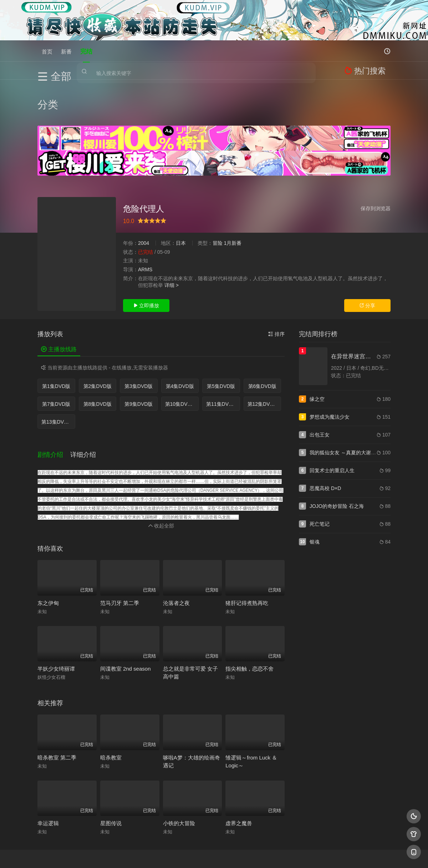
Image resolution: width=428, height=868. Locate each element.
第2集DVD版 (98, 347)
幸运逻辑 (48, 778)
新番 (66, 51)
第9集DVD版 (139, 365)
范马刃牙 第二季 (120, 558)
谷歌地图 (272, 854)
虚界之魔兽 (239, 778)
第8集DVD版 (98, 365)
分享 (367, 267)
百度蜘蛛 (157, 854)
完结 (86, 51)
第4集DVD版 (180, 347)
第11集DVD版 (222, 365)
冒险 (218, 204)
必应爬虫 (301, 854)
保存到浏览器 (376, 170)
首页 (47, 51)
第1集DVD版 (56, 347)
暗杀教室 (111, 712)
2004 (144, 204)
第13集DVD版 (57, 383)
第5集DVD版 (221, 347)
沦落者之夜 (176, 558)
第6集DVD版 (262, 347)
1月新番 (233, 204)
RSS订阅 (128, 854)
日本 (181, 204)
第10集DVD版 (181, 365)
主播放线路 (59, 310)
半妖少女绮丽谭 (56, 623)
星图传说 (111, 778)
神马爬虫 (185, 854)
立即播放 (146, 267)
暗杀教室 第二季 (57, 712)
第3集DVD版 (139, 347)
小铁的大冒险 (179, 778)
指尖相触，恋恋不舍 (249, 623)
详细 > (172, 246)
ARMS (145, 231)
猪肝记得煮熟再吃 (247, 558)
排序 (276, 295)
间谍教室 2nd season (126, 623)
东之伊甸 (48, 558)
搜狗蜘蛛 (214, 854)
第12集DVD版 (263, 365)
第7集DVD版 (56, 365)
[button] (54, 412)
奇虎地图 (243, 854)
